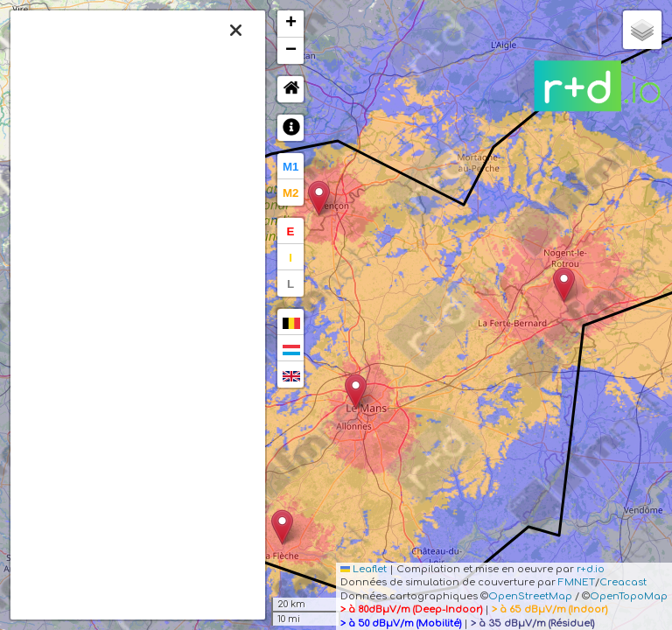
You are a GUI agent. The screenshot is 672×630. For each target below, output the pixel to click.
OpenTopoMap (629, 596)
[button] (356, 392)
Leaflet (364, 569)
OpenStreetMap (530, 596)
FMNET (577, 582)
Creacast (623, 582)
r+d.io (591, 569)
